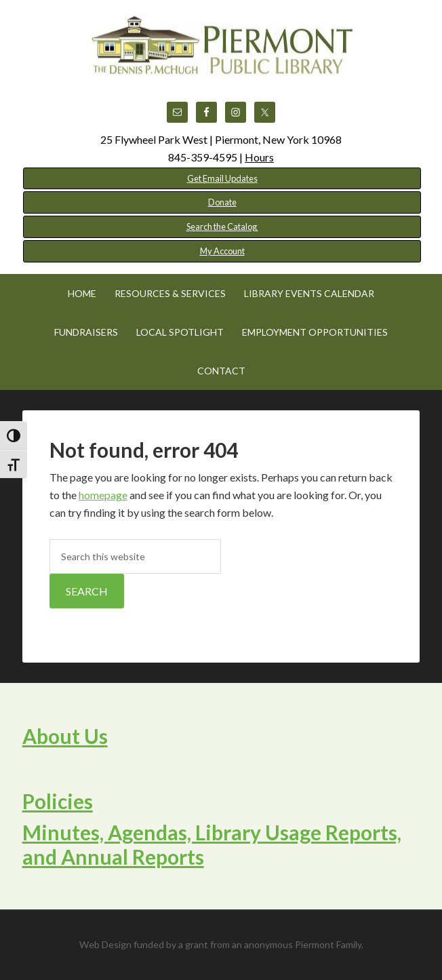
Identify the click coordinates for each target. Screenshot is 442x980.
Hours (259, 157)
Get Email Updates (222, 178)
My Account (222, 251)
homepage (103, 495)
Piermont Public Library (221, 47)
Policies (58, 801)
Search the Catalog (222, 227)
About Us (65, 736)
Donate (222, 202)
